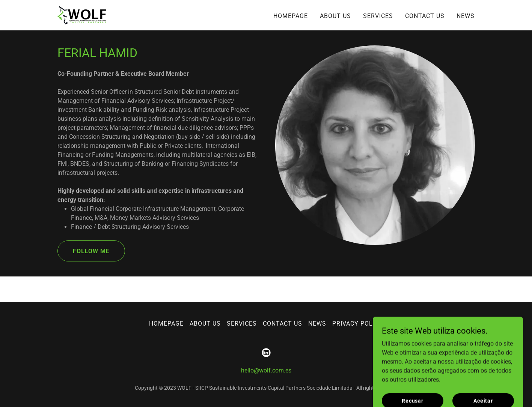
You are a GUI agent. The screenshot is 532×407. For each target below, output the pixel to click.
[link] (82, 15)
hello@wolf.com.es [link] (266, 370)
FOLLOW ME (91, 251)
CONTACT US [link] (425, 16)
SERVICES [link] (378, 16)
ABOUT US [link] (335, 16)
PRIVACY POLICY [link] (358, 324)
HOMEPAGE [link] (291, 16)
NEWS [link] (466, 16)
